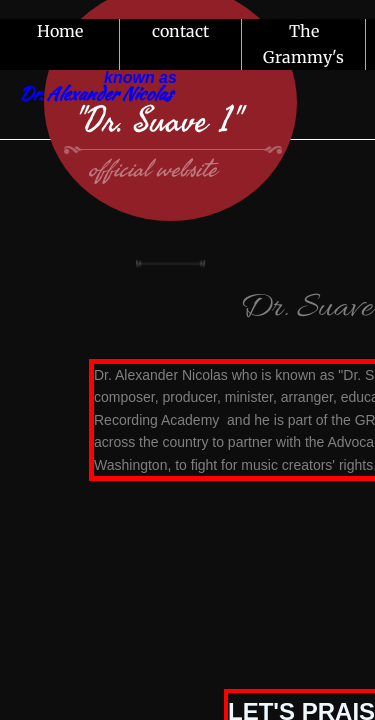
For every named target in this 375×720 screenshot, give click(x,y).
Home (60, 31)
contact (180, 31)
